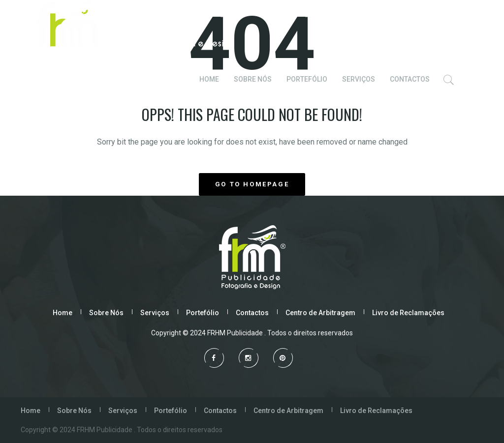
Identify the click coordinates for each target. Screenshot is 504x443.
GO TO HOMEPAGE (252, 184)
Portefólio (203, 313)
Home (63, 313)
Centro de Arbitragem (320, 313)
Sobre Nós (106, 313)
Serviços (155, 313)
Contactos (252, 313)
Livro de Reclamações (408, 313)
